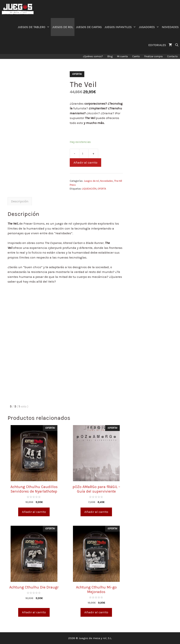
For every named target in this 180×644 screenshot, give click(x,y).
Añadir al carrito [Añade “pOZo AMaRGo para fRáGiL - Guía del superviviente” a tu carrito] (96, 512)
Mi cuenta (122, 56)
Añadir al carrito (85, 162)
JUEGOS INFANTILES (121, 27)
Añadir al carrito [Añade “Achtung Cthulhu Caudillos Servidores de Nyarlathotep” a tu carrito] (34, 512)
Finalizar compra (153, 56)
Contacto (172, 56)
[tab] (20, 201)
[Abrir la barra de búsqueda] (177, 45)
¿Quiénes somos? (93, 56)
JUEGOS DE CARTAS (89, 27)
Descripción (20, 201)
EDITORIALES (157, 45)
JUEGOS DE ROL (63, 27)
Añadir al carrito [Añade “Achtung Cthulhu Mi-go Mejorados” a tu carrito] (96, 612)
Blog (110, 56)
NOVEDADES (170, 27)
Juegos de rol (91, 181)
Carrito (136, 56)
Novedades (106, 181)
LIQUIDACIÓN (89, 189)
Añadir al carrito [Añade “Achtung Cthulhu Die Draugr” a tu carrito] (34, 612)
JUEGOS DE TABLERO (34, 27)
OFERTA (102, 189)
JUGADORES (150, 27)
